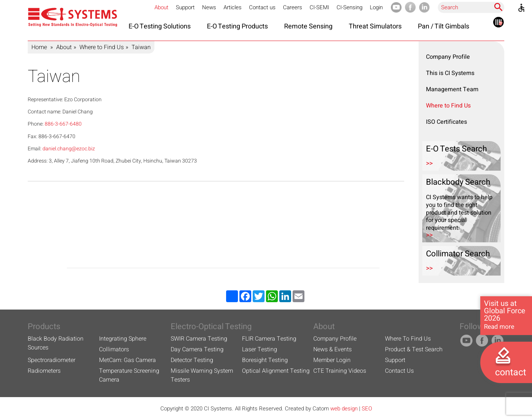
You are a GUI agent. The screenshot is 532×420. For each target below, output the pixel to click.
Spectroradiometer (52, 360)
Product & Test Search (414, 349)
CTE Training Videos (340, 371)
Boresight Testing (265, 360)
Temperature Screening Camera (129, 375)
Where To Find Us (408, 339)
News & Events (332, 349)
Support (185, 7)
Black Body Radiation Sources (56, 343)
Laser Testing (260, 349)
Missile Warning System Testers (202, 375)
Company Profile (448, 57)
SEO (367, 409)
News (209, 7)
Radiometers (44, 371)
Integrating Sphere (123, 339)
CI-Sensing (349, 7)
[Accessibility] (521, 8)
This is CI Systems (450, 73)
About (161, 7)
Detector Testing (192, 360)
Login (376, 7)
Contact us (262, 7)
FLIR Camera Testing (269, 339)
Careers (293, 7)
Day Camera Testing (197, 349)
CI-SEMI (319, 7)
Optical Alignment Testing (276, 371)
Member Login (332, 360)
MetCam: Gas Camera (127, 360)
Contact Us (399, 371)
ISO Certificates (446, 122)
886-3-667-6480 (63, 124)
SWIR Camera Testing (199, 339)
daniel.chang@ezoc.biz (69, 149)
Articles (233, 7)
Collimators (114, 349)
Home (39, 47)
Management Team (452, 89)
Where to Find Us (102, 47)
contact (511, 373)
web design (344, 409)
